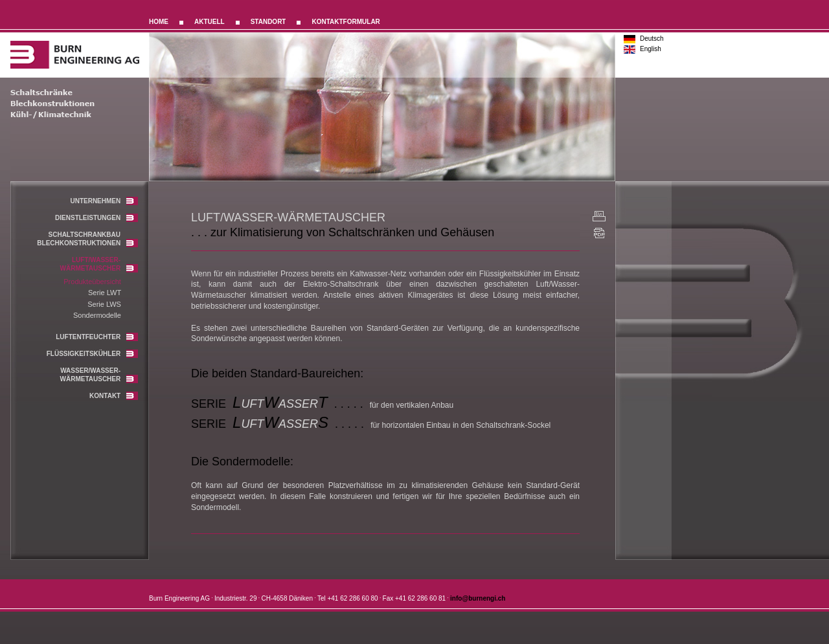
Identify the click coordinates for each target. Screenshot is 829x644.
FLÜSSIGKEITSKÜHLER (92, 354)
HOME (159, 22)
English (651, 49)
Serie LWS (104, 304)
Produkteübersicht (92, 282)
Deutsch (652, 39)
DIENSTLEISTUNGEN (97, 218)
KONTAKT (114, 396)
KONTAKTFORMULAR (346, 22)
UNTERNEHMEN (104, 201)
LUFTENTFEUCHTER (97, 337)
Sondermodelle (97, 315)
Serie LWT (105, 293)
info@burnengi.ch (478, 599)
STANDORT (268, 22)
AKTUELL (210, 22)
